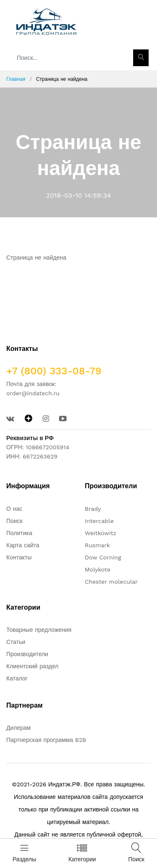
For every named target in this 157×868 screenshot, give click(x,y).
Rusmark (98, 545)
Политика (19, 533)
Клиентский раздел (32, 666)
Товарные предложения (39, 630)
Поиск (14, 521)
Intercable (99, 521)
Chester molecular (111, 582)
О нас (14, 509)
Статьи (16, 642)
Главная (16, 79)
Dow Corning (103, 557)
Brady (93, 509)
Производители (27, 654)
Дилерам (18, 728)
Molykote (98, 569)
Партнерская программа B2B (46, 740)
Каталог (17, 678)
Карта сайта (23, 545)
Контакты (19, 557)
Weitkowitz (101, 533)
